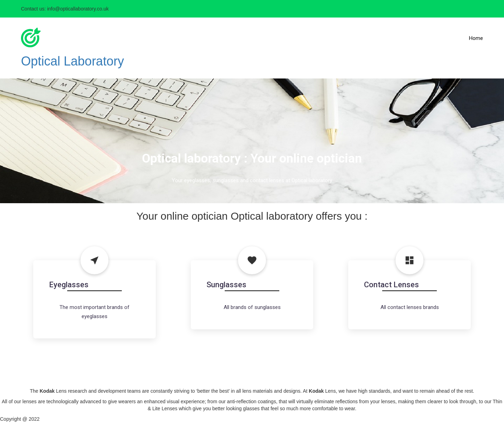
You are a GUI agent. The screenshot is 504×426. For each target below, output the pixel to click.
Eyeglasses (69, 285)
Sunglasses (226, 285)
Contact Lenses (391, 285)
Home (476, 38)
